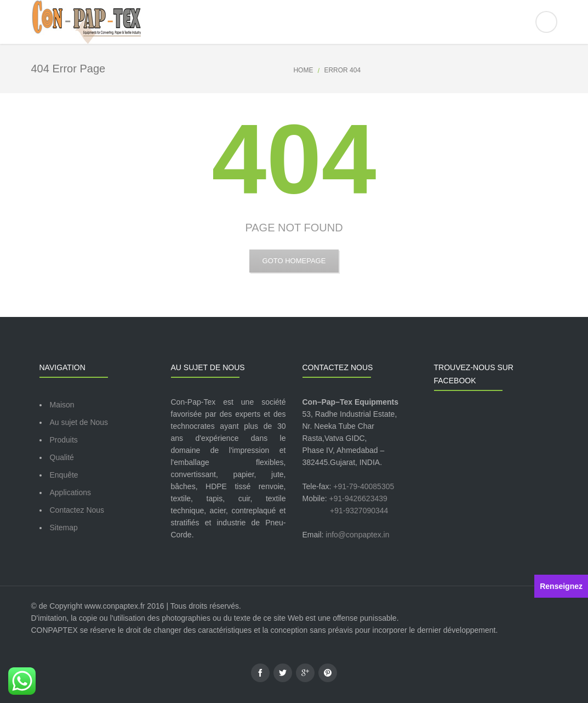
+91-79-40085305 (364, 486)
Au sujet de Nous (79, 422)
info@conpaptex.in (357, 535)
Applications (71, 492)
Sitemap (64, 528)
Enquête (64, 475)
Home (303, 70)
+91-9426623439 (358, 498)
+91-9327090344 (359, 511)
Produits (64, 440)
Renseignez (561, 586)
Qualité (62, 457)
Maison (62, 405)
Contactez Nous (77, 510)
